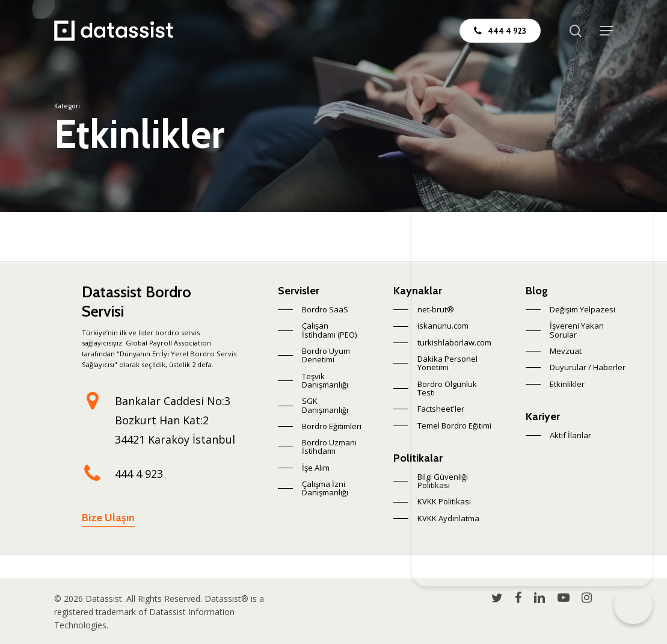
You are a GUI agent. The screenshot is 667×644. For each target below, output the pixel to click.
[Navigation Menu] (606, 31)
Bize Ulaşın (108, 518)
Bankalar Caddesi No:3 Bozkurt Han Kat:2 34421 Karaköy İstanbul (175, 420)
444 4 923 (139, 474)
